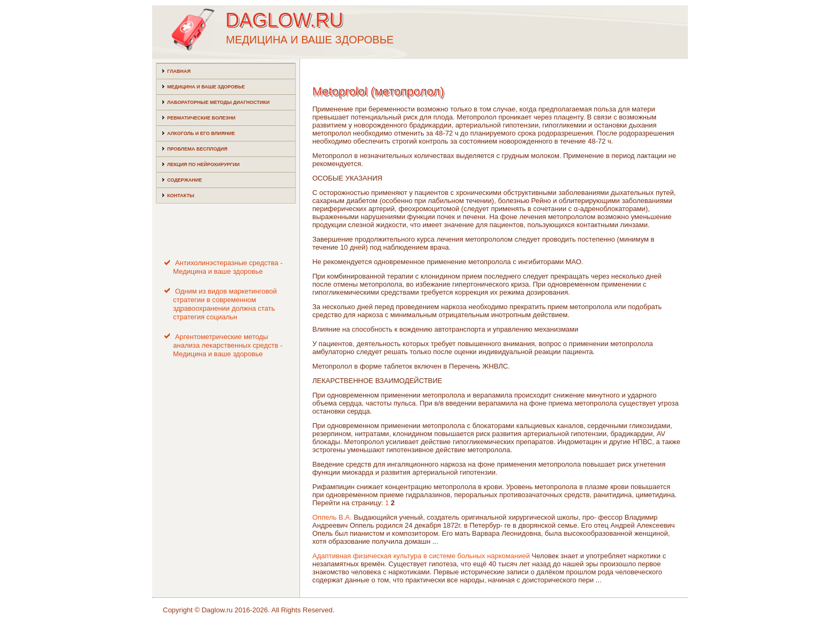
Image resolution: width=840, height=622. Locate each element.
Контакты (181, 196)
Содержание (185, 180)
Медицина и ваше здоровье (206, 87)
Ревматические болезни (201, 118)
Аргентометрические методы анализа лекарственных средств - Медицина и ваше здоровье (228, 346)
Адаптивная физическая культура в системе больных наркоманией (421, 556)
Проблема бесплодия (197, 149)
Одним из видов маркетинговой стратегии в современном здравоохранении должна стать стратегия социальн (225, 304)
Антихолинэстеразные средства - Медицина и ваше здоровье (228, 267)
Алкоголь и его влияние (201, 133)
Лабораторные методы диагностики (218, 102)
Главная (179, 71)
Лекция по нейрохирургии (203, 164)
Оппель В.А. (332, 517)
